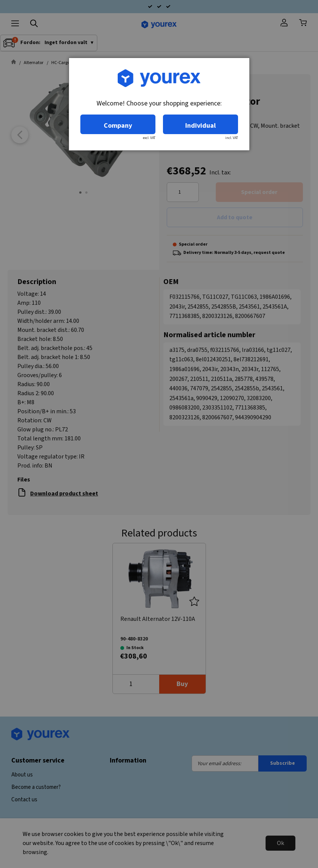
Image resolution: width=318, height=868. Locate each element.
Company (118, 126)
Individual (200, 126)
